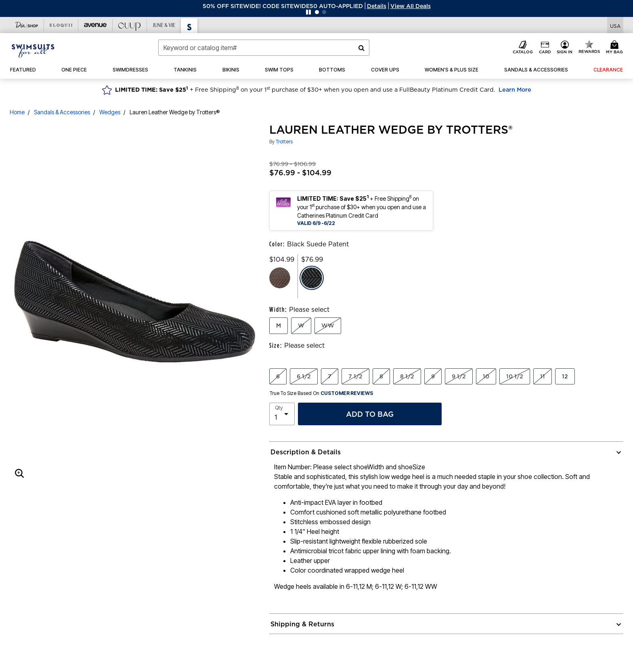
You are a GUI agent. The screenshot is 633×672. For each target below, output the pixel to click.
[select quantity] (282, 414)
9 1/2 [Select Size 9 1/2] (459, 376)
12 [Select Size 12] (565, 376)
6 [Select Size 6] (278, 376)
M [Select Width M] (279, 325)
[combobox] (264, 48)
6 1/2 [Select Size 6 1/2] (304, 376)
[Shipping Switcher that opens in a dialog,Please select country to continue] (615, 25)
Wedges (110, 112)
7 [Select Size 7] (330, 376)
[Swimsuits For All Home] (33, 50)
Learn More (515, 90)
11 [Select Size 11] (543, 376)
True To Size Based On (321, 393)
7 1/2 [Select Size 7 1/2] (355, 376)
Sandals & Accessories (62, 112)
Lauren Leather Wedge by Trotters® (175, 112)
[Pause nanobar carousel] (308, 12)
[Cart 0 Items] (616, 48)
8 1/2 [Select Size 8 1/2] (407, 376)
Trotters (284, 142)
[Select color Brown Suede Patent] (280, 278)
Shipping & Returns (302, 624)
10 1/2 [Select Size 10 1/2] (515, 376)
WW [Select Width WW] (328, 325)
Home (17, 112)
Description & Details (306, 452)
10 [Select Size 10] (486, 376)
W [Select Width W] (301, 325)
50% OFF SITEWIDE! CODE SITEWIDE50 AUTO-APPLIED (283, 6)
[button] (377, 6)
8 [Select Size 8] (381, 376)
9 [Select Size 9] (433, 376)
